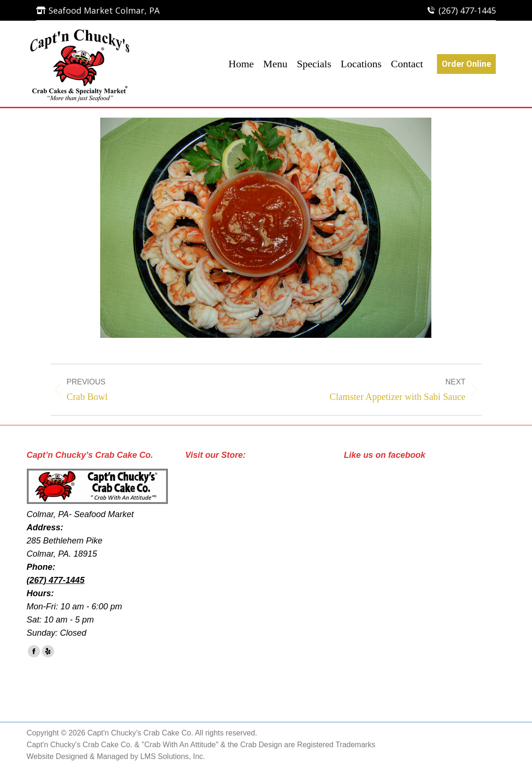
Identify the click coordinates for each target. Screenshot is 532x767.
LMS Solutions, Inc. (173, 756)
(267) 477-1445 (467, 10)
